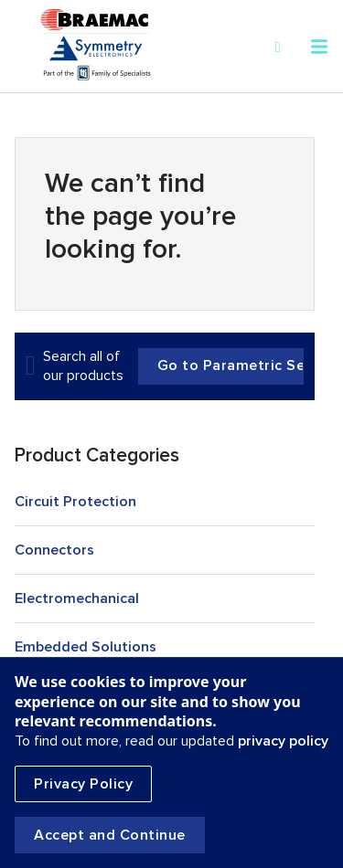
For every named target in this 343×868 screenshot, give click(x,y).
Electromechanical (77, 598)
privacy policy (283, 741)
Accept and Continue (110, 835)
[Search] (278, 48)
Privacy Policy (83, 784)
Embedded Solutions (86, 647)
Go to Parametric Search (230, 366)
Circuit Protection (75, 502)
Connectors (54, 550)
